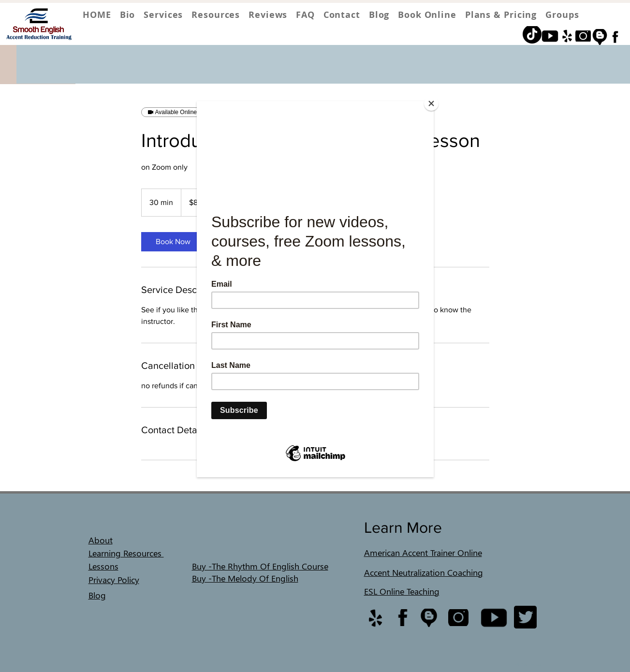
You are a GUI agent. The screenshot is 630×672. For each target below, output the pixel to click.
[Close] (431, 103)
